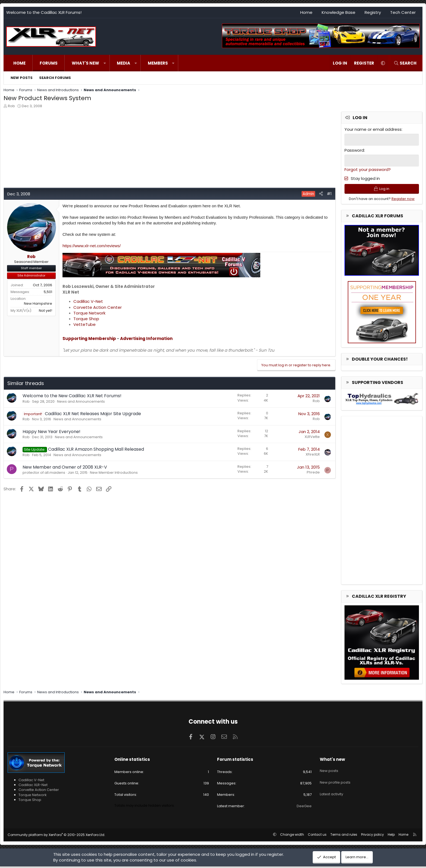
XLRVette (312, 437)
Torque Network (89, 313)
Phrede (313, 472)
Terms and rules (344, 836)
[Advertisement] (167, 150)
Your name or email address (373, 129)
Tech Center (403, 12)
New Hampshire (38, 303)
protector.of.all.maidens (44, 473)
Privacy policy (372, 836)
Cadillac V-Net (88, 301)
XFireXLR (313, 454)
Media (123, 63)
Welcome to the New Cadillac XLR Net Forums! (72, 396)
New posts (22, 78)
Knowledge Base (339, 12)
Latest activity (331, 790)
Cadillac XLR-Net (33, 786)
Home (306, 12)
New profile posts (335, 780)
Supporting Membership (89, 338)
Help (391, 836)
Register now (403, 200)
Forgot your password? (368, 169)
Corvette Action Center (98, 307)
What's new (85, 63)
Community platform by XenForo (56, 836)
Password (354, 150)
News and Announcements (81, 401)
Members (158, 63)
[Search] (405, 63)
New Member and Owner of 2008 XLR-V (65, 467)
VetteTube (84, 324)
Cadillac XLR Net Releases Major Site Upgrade (93, 414)
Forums (49, 63)
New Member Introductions (114, 473)
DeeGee (304, 808)
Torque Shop (86, 319)
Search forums (55, 78)
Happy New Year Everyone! (51, 432)
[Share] (321, 194)
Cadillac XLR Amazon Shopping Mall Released (96, 449)
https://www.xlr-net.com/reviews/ (92, 246)
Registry (373, 12)
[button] (105, 63)
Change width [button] (292, 836)
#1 (329, 194)
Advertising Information (146, 338)
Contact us (317, 836)
